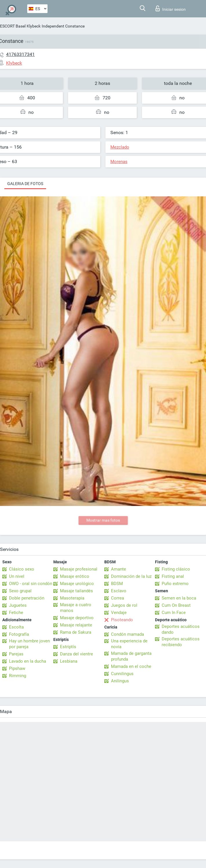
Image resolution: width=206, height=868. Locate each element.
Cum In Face (174, 613)
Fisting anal (173, 576)
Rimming (18, 676)
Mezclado (120, 147)
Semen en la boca (179, 598)
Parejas (16, 654)
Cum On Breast (176, 605)
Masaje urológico (77, 584)
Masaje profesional (79, 569)
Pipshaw (17, 668)
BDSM (117, 584)
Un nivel (17, 576)
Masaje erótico (75, 576)
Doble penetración (27, 598)
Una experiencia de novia (129, 644)
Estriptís (68, 647)
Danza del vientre (76, 654)
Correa (117, 598)
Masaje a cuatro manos (76, 608)
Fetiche (16, 613)
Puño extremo (175, 584)
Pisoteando (122, 620)
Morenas (119, 162)
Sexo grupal (20, 591)
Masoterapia (72, 598)
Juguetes (18, 605)
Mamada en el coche (131, 666)
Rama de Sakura (76, 632)
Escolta (16, 627)
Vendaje (119, 613)
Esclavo (119, 591)
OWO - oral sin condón (31, 584)
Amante (119, 569)
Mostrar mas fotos (103, 520)
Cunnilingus (122, 674)
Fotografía (19, 634)
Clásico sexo (22, 569)
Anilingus (120, 681)
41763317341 (20, 54)
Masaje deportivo (77, 618)
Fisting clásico (176, 569)
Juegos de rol (124, 605)
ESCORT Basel (13, 26)
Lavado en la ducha (28, 661)
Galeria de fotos (25, 184)
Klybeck (34, 26)
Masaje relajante (76, 625)
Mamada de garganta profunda (131, 656)
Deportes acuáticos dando (181, 629)
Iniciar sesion (171, 8)
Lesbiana (69, 661)
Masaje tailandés (76, 591)
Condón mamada (127, 634)
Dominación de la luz (131, 576)
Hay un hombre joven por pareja (29, 644)
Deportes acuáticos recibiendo (181, 642)
